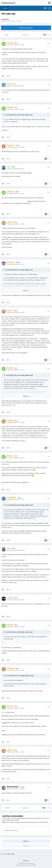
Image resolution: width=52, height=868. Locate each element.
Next (45, 35)
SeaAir (27, 115)
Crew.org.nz (8, 3)
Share (26, 841)
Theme (26, 861)
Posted (16, 45)
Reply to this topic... (11, 830)
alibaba (27, 270)
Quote (8, 76)
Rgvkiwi (6, 19)
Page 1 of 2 (26, 35)
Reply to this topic (26, 28)
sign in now (45, 818)
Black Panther (13, 787)
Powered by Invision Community (26, 865)
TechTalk (19, 21)
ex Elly (27, 632)
